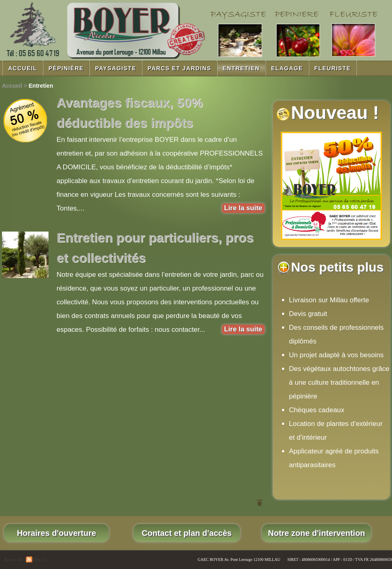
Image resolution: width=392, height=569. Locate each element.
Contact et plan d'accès (187, 533)
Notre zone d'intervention (316, 533)
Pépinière (66, 68)
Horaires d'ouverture (56, 533)
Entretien (241, 68)
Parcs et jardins (179, 68)
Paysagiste (116, 68)
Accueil (23, 68)
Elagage (287, 68)
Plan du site (14, 560)
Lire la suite (243, 208)
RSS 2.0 (36, 560)
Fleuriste (333, 68)
